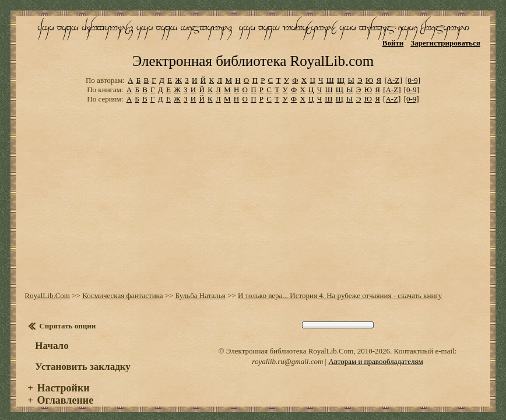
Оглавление (66, 391)
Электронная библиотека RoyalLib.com (253, 52)
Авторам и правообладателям (375, 352)
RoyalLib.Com (47, 286)
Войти (393, 43)
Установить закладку (83, 357)
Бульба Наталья (201, 286)
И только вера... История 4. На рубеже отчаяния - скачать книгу (340, 286)
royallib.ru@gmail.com (287, 352)
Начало (52, 336)
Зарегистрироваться (445, 43)
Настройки (64, 379)
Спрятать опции (67, 316)
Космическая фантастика (122, 286)
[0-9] (413, 71)
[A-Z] (393, 71)
